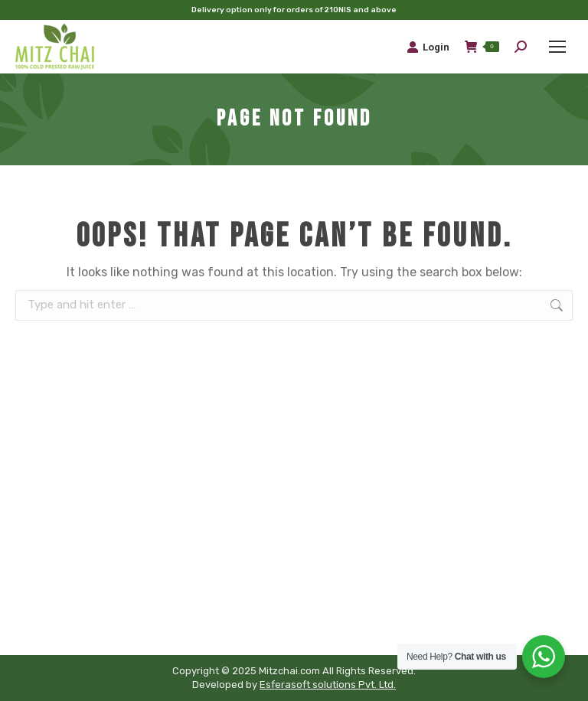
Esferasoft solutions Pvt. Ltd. (328, 685)
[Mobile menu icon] (557, 47)
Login (428, 47)
